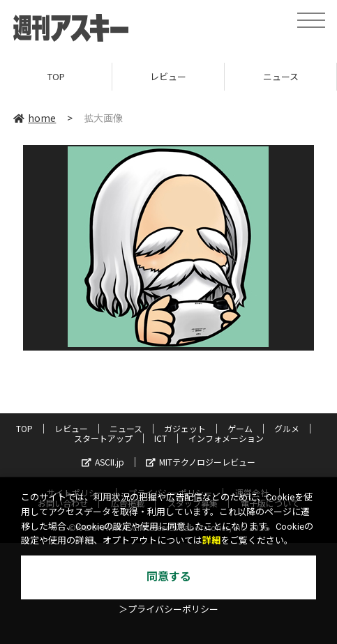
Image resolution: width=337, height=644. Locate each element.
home (35, 118)
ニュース (281, 76)
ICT (160, 438)
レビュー (168, 76)
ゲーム (240, 428)
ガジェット (185, 428)
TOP (56, 76)
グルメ (287, 428)
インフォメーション (226, 438)
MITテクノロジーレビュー (201, 462)
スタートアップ (103, 438)
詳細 (211, 540)
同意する (169, 577)
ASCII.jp (103, 462)
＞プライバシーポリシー (168, 609)
